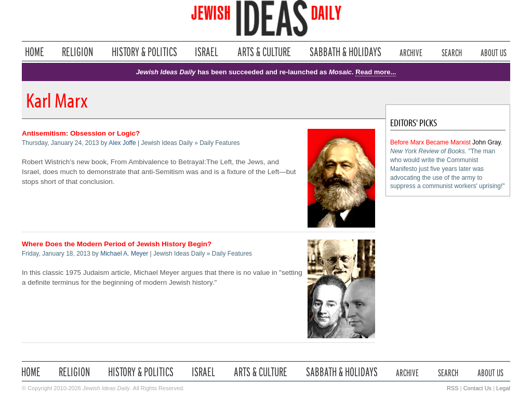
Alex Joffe (122, 143)
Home (35, 52)
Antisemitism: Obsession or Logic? (81, 133)
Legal (503, 388)
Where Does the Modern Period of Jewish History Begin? (117, 244)
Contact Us (477, 388)
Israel (207, 52)
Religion (78, 52)
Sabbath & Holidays (345, 52)
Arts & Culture (264, 52)
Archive (411, 52)
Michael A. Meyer (124, 254)
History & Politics (144, 52)
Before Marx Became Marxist (430, 142)
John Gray (486, 142)
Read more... (376, 72)
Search (452, 52)
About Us (494, 52)
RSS (453, 388)
